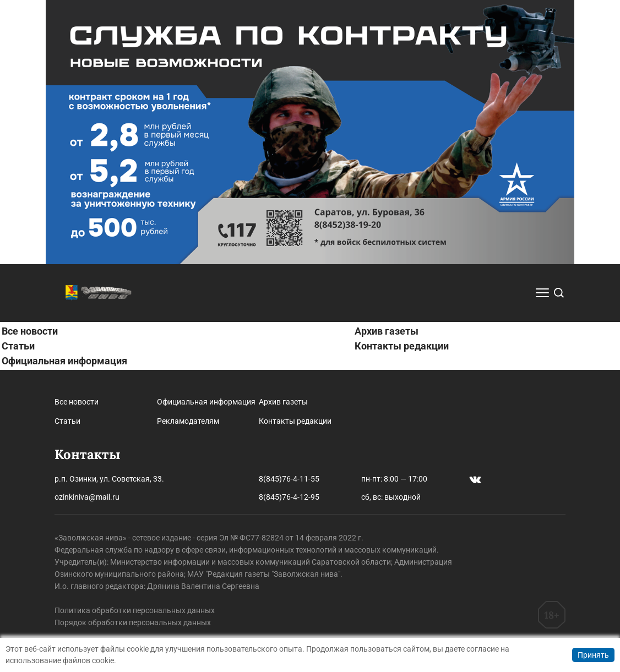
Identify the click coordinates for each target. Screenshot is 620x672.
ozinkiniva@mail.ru (87, 497)
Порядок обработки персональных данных (133, 622)
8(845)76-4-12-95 (289, 497)
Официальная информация (64, 361)
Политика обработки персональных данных (135, 610)
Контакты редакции (402, 346)
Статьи (18, 346)
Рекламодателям (188, 421)
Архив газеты (387, 331)
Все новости (30, 331)
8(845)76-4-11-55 (289, 479)
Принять (593, 655)
